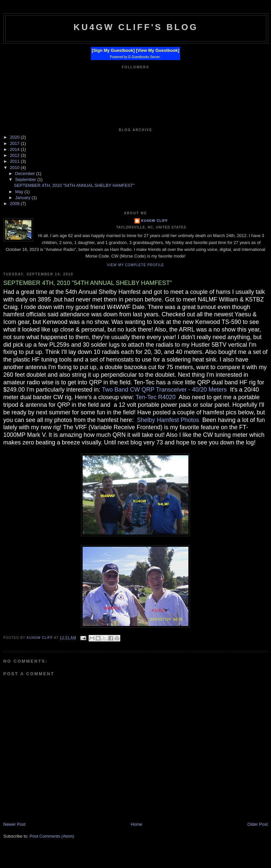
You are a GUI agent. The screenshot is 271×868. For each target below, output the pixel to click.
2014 (15, 149)
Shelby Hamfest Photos (168, 420)
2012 (15, 155)
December (26, 174)
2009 (15, 204)
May (20, 192)
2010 (15, 168)
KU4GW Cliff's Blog (136, 27)
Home (137, 824)
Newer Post (14, 824)
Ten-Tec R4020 (155, 397)
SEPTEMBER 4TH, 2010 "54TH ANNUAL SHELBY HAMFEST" (74, 185)
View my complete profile (136, 265)
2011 (15, 161)
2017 (15, 143)
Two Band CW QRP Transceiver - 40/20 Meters (164, 390)
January (23, 198)
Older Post (258, 824)
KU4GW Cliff (154, 221)
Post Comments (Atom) (52, 836)
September (26, 179)
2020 (15, 137)
